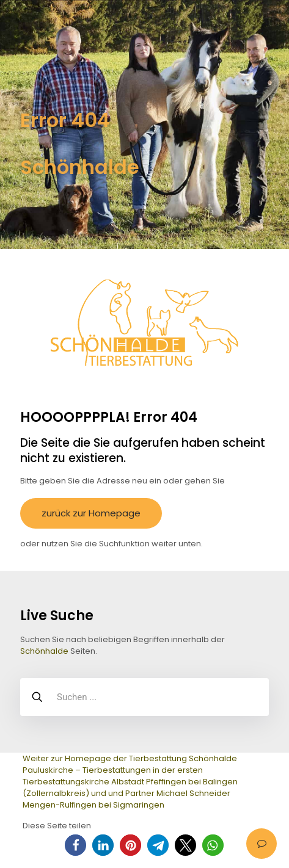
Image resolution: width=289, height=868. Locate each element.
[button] (75, 845)
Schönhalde (44, 651)
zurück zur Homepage (91, 513)
